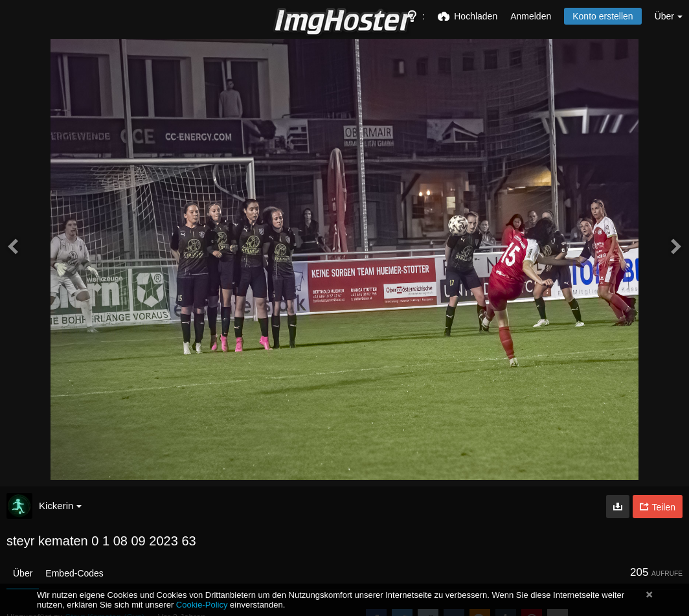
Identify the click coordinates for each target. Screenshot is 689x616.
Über (23, 573)
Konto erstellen (603, 16)
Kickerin (60, 506)
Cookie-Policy (202, 605)
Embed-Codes (74, 573)
